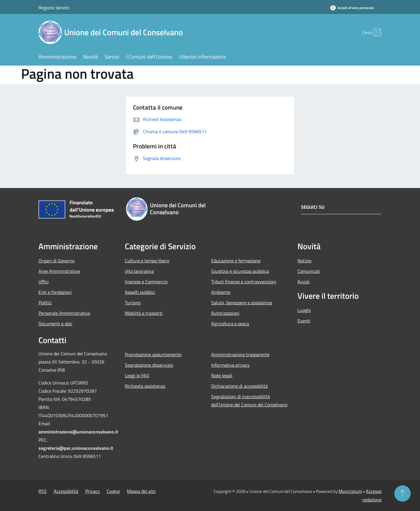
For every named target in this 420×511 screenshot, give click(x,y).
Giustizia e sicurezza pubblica (240, 271)
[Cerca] (374, 32)
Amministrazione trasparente (240, 354)
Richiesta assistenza (145, 386)
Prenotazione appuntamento (153, 354)
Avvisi (303, 282)
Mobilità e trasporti (144, 313)
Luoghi (304, 310)
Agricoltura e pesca (230, 324)
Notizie (304, 261)
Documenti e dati (55, 324)
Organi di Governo (56, 261)
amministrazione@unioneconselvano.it (78, 432)
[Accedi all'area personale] (352, 8)
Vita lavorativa (139, 271)
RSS (43, 491)
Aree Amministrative (59, 271)
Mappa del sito (141, 491)
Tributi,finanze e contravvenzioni (244, 282)
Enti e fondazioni (55, 292)
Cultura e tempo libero (147, 261)
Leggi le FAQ (137, 375)
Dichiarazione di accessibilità (239, 386)
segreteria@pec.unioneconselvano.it (76, 448)
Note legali (222, 375)
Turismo (133, 303)
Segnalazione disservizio (149, 365)
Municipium (350, 491)
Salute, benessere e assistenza (242, 303)
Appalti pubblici (140, 292)
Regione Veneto (54, 8)
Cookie (113, 491)
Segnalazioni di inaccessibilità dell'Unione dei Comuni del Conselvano (249, 401)
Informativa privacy (230, 365)
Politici (45, 303)
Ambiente (221, 292)
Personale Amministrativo (64, 313)
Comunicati (309, 271)
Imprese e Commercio (146, 282)
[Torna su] (402, 494)
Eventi (304, 321)
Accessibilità (66, 491)
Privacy (92, 491)
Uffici (44, 282)
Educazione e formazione (236, 261)
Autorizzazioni (225, 313)
